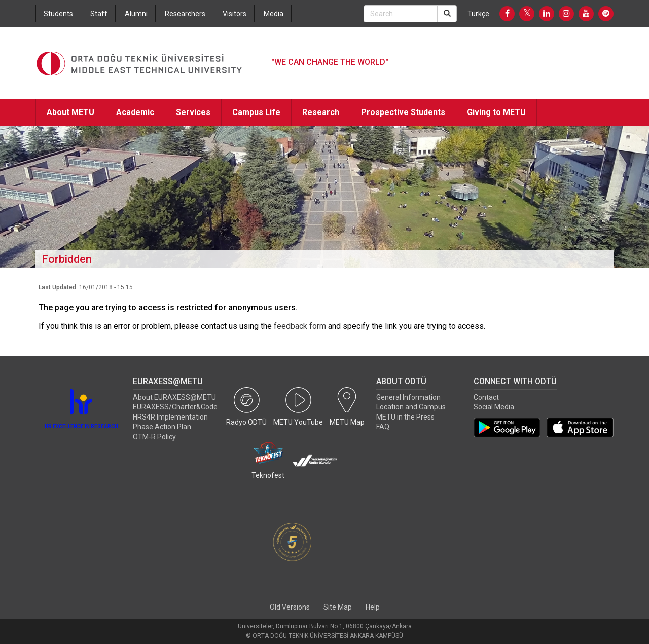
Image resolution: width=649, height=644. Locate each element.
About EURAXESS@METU (174, 397)
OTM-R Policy (154, 437)
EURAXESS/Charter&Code (175, 407)
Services (193, 112)
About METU (70, 112)
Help (373, 607)
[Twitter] (527, 14)
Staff (99, 14)
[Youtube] (586, 14)
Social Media (494, 407)
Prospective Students (403, 112)
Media (274, 14)
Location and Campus (411, 407)
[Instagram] (566, 14)
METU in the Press (405, 417)
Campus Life (256, 112)
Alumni (136, 14)
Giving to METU (496, 112)
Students (58, 14)
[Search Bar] (401, 14)
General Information (408, 397)
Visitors (235, 14)
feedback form (300, 326)
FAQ (383, 427)
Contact (486, 397)
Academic (135, 112)
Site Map (338, 607)
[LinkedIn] (547, 14)
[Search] (447, 14)
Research (321, 112)
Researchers (185, 14)
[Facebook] (507, 14)
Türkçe (478, 14)
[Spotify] (606, 14)
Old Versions (290, 607)
